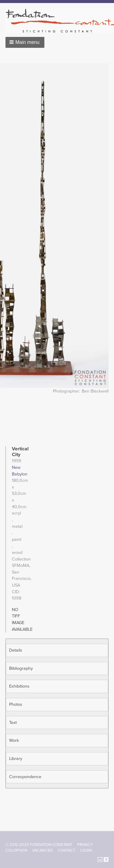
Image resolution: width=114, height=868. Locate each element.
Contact (67, 850)
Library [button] (16, 759)
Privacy (85, 845)
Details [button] (16, 650)
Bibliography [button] (21, 668)
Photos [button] (16, 704)
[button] (25, 42)
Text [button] (13, 723)
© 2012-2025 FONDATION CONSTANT (39, 845)
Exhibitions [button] (19, 686)
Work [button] (14, 740)
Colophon (16, 850)
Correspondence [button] (25, 777)
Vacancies (43, 850)
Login (86, 850)
